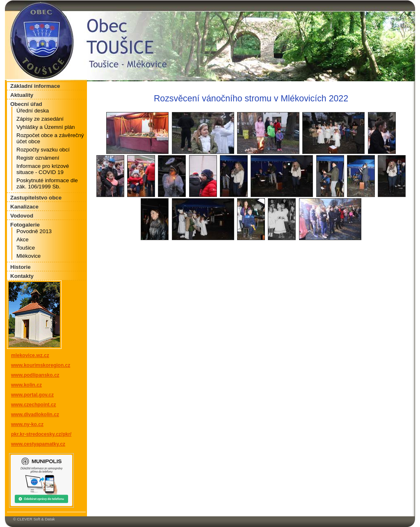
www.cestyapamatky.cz (38, 444)
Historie (21, 267)
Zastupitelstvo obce (36, 198)
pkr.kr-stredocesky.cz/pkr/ (41, 434)
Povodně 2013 (34, 231)
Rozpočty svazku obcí (43, 150)
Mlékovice (29, 256)
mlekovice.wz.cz (30, 355)
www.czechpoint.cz (34, 405)
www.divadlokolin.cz (35, 415)
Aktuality (22, 95)
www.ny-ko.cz (27, 424)
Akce (23, 239)
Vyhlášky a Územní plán (46, 127)
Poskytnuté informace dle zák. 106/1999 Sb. (47, 183)
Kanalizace (24, 207)
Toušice (26, 248)
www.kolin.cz (26, 385)
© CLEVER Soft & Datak (34, 519)
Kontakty (22, 276)
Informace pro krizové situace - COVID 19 (43, 169)
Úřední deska (33, 111)
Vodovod (22, 216)
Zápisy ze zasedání (40, 119)
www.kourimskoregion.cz (41, 365)
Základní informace (35, 86)
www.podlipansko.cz (35, 375)
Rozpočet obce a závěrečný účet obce (50, 138)
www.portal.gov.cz (32, 395)
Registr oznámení (38, 158)
